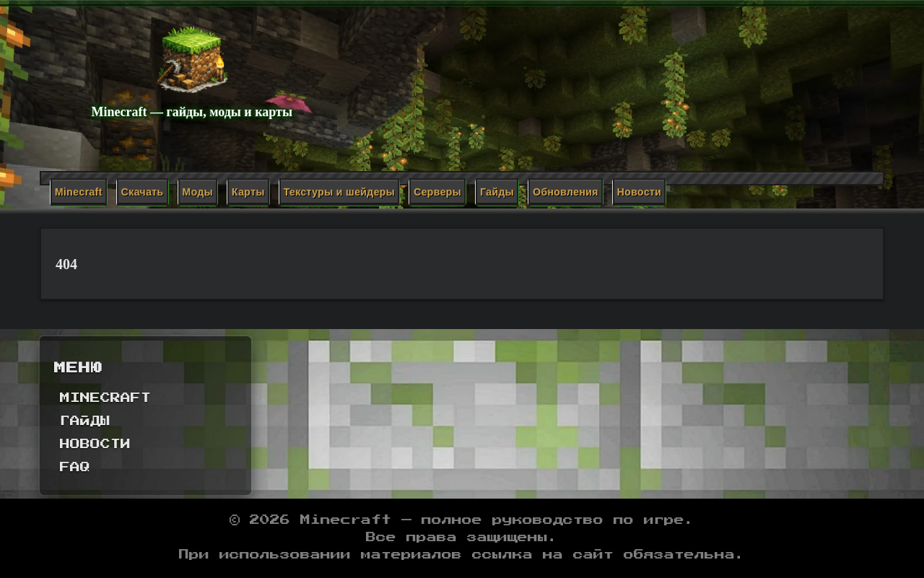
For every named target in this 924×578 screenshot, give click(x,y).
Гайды (497, 192)
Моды (198, 192)
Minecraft (79, 192)
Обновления (566, 192)
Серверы (437, 192)
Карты (248, 192)
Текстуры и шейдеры (339, 192)
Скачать (143, 192)
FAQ (75, 468)
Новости (640, 192)
